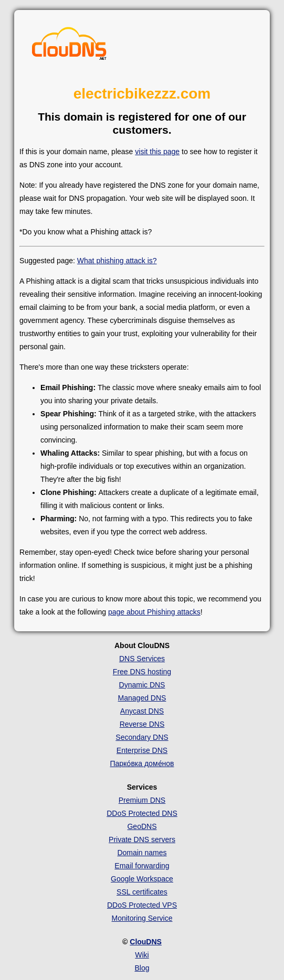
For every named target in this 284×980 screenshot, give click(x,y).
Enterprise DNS (142, 750)
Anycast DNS (142, 711)
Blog (142, 968)
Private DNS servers (142, 839)
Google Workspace (142, 879)
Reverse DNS (142, 724)
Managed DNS (142, 698)
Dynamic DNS (142, 685)
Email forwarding (142, 866)
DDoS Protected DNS (142, 813)
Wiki (142, 955)
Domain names (142, 853)
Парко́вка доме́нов (142, 763)
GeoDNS (142, 826)
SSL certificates (142, 892)
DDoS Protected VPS (142, 905)
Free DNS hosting (142, 672)
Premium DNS (142, 800)
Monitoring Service (142, 918)
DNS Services (142, 659)
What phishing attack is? (117, 261)
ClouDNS (146, 942)
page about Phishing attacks (154, 612)
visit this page (157, 152)
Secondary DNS (142, 737)
